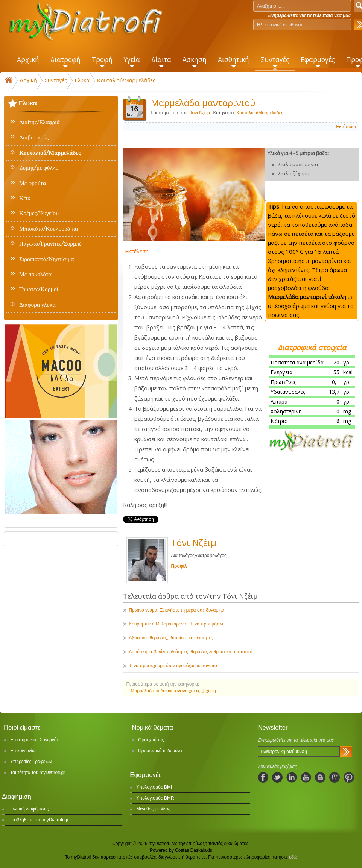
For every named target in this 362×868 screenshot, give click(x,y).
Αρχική (28, 80)
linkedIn (292, 777)
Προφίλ (179, 566)
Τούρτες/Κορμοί (39, 289)
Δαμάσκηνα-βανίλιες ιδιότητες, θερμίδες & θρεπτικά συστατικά (191, 652)
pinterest (349, 777)
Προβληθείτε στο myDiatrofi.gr (38, 820)
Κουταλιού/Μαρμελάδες (126, 80)
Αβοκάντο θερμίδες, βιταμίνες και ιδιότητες (171, 638)
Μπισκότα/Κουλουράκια (49, 229)
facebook (263, 777)
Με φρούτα (33, 183)
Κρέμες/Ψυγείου (39, 213)
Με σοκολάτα (35, 274)
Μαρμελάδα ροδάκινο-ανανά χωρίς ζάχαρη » (175, 691)
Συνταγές (56, 80)
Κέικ (25, 198)
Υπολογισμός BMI (154, 787)
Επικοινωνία (22, 751)
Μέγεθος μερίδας (153, 809)
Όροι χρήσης (151, 740)
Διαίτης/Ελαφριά (40, 122)
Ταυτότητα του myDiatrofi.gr (38, 772)
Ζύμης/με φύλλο (39, 168)
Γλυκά (82, 80)
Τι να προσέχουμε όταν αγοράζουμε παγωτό (173, 666)
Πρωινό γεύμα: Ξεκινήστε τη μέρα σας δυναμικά (176, 610)
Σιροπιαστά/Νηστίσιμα (46, 259)
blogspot (320, 777)
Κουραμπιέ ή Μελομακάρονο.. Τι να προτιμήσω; (176, 624)
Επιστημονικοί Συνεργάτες (37, 740)
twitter (277, 777)
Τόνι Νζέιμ (200, 113)
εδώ (293, 857)
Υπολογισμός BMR (155, 798)
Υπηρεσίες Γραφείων (31, 762)
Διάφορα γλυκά (37, 305)
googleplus (335, 777)
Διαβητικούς (34, 137)
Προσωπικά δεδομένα (160, 751)
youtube (306, 777)
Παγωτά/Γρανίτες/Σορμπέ (50, 244)
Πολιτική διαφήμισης (28, 809)
